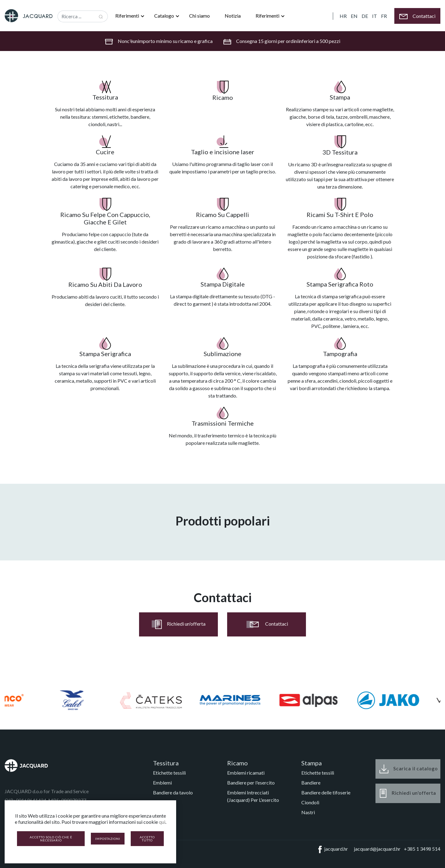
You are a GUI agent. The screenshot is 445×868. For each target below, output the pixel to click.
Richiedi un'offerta (179, 624)
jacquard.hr (332, 849)
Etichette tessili (169, 773)
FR (384, 16)
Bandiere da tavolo (173, 792)
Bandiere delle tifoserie (326, 792)
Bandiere (311, 783)
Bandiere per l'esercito (251, 783)
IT (375, 16)
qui (162, 822)
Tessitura (166, 763)
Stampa (311, 763)
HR (343, 16)
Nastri (308, 812)
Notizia (233, 16)
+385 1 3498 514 (422, 849)
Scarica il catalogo (409, 769)
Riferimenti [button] (128, 16)
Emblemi (162, 783)
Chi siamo (199, 16)
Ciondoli (310, 802)
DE (365, 16)
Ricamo (237, 763)
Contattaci (267, 624)
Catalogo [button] (165, 16)
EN (354, 16)
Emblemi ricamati (246, 773)
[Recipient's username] (76, 16)
